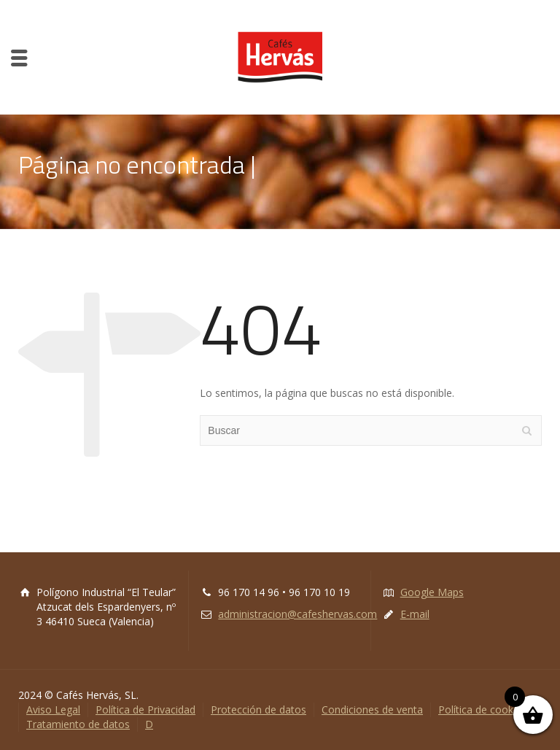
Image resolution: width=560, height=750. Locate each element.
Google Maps (432, 592)
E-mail (415, 614)
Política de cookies (482, 710)
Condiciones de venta (372, 710)
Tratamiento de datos (78, 724)
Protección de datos (258, 710)
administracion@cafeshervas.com (297, 614)
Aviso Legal (53, 710)
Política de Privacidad (145, 710)
